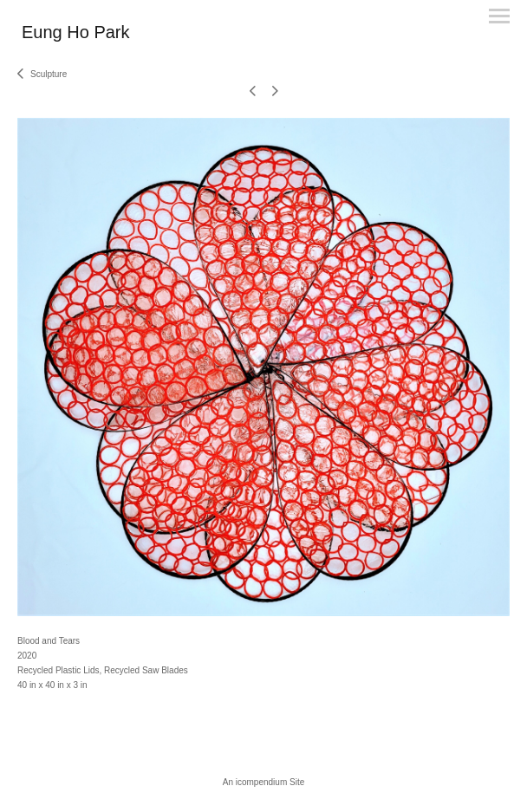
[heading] (76, 35)
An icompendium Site (264, 782)
